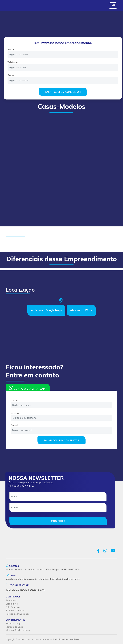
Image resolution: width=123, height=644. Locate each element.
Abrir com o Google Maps (46, 310)
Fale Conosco (13, 607)
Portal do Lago (13, 623)
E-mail (11, 75)
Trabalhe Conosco (15, 610)
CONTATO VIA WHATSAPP (28, 388)
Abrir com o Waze (81, 310)
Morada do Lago (14, 627)
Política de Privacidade (18, 614)
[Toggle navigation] (113, 6)
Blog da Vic (12, 604)
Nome (11, 49)
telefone (15, 413)
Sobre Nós (11, 600)
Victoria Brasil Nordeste (18, 630)
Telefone (12, 62)
